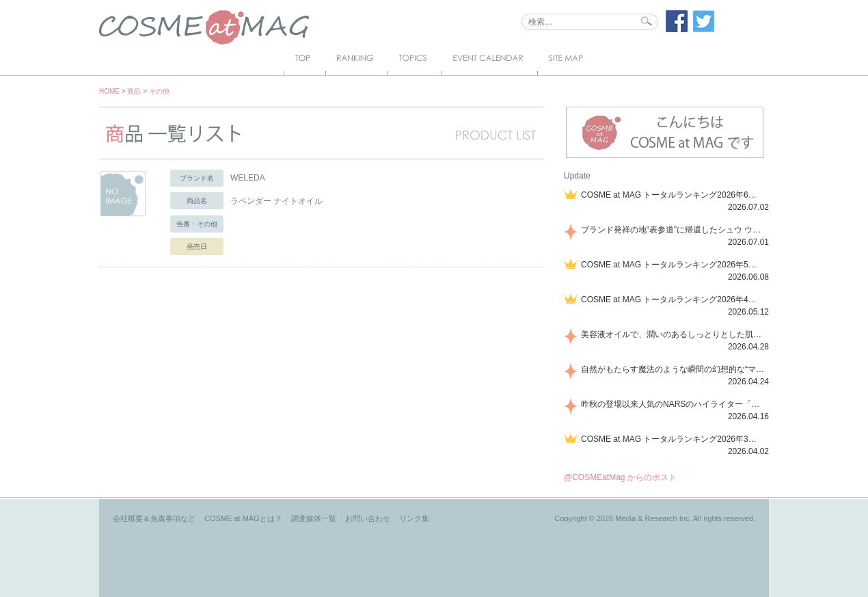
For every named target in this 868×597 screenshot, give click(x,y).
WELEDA (248, 178)
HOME (109, 91)
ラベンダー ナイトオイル (276, 201)
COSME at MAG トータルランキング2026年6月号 (673, 195)
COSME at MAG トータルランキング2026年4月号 (673, 300)
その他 (159, 91)
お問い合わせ (368, 518)
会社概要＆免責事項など (154, 518)
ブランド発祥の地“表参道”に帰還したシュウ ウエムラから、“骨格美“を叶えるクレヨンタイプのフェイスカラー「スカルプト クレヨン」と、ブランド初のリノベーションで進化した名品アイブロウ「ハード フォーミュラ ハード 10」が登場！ (673, 230)
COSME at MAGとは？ (243, 518)
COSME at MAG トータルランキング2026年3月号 (673, 439)
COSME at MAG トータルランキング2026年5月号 (673, 265)
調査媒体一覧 (314, 518)
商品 (134, 91)
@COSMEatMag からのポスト (620, 477)
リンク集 (414, 518)
